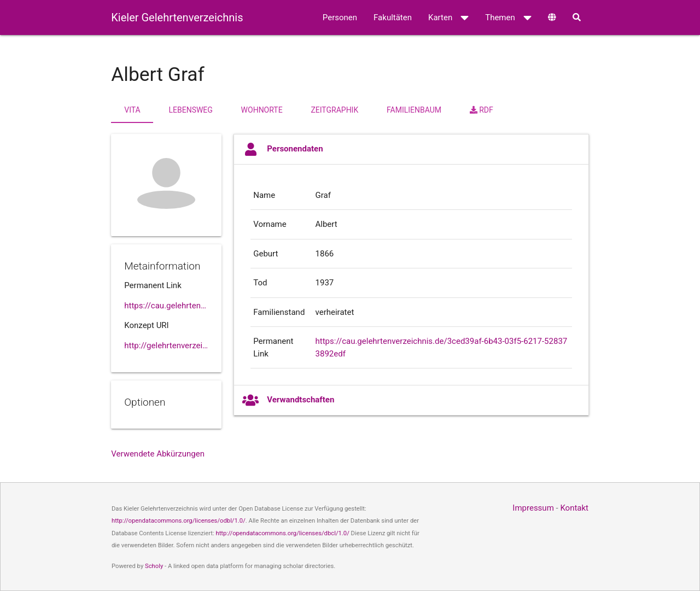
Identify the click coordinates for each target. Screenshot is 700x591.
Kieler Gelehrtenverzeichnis (177, 17)
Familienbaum (414, 110)
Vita (132, 110)
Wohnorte (262, 110)
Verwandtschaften (288, 400)
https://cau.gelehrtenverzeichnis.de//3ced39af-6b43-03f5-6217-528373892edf (166, 306)
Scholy (154, 566)
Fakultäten (393, 17)
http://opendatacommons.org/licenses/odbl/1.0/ (179, 521)
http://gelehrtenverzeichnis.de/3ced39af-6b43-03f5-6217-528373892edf (166, 346)
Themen (508, 17)
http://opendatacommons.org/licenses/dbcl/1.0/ (282, 533)
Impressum (533, 508)
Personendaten (282, 149)
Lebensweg (190, 110)
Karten (448, 17)
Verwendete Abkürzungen (158, 454)
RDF (482, 110)
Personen (340, 17)
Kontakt (574, 508)
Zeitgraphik (334, 110)
